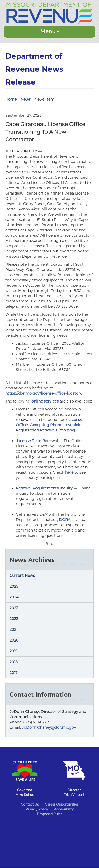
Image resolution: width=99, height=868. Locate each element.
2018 (14, 662)
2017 (13, 673)
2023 (14, 608)
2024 (14, 597)
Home (11, 99)
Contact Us (30, 804)
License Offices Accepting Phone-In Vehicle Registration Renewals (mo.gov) (49, 425)
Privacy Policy (37, 809)
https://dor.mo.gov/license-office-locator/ (43, 393)
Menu (50, 31)
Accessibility (64, 809)
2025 (14, 586)
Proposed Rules (49, 814)
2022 (14, 619)
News (26, 99)
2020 (14, 640)
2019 (14, 651)
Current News (22, 576)
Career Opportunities (62, 804)
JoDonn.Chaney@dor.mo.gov (49, 727)
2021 (13, 629)
